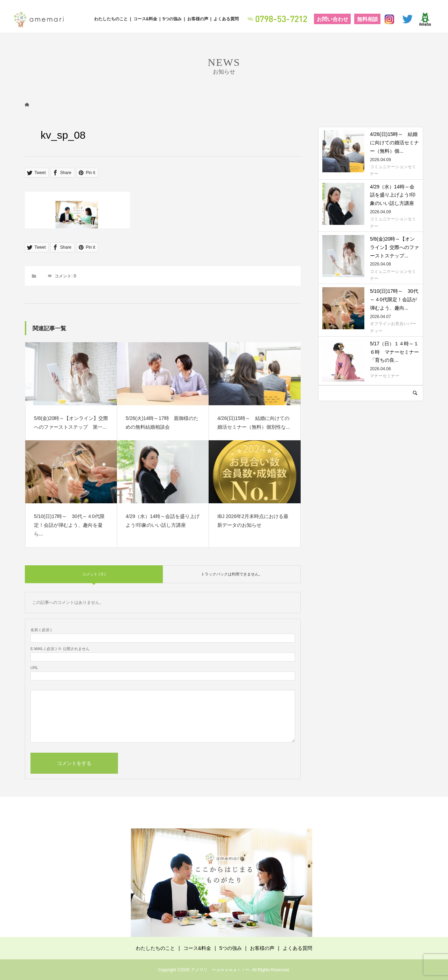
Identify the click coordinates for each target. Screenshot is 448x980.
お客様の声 (198, 19)
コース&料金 (145, 19)
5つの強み (172, 19)
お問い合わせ (332, 19)
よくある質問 (226, 19)
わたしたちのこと (111, 19)
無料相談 (367, 19)
